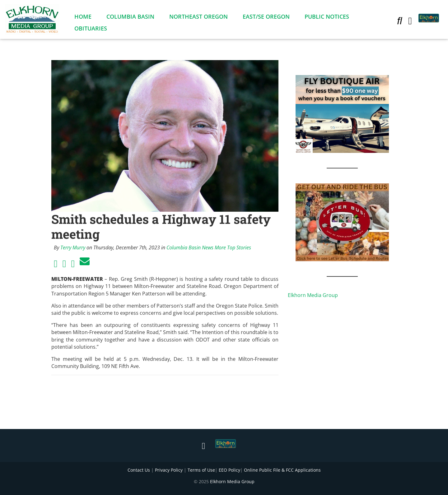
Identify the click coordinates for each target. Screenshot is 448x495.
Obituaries (91, 30)
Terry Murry (73, 247)
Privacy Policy (169, 470)
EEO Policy (229, 470)
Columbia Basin (130, 18)
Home (83, 18)
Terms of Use (201, 470)
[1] (342, 222)
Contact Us (139, 470)
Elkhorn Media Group (313, 295)
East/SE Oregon (266, 18)
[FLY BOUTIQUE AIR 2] (342, 113)
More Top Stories (233, 247)
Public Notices (327, 18)
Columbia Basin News (190, 247)
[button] (399, 22)
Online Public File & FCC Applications (282, 470)
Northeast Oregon (198, 18)
